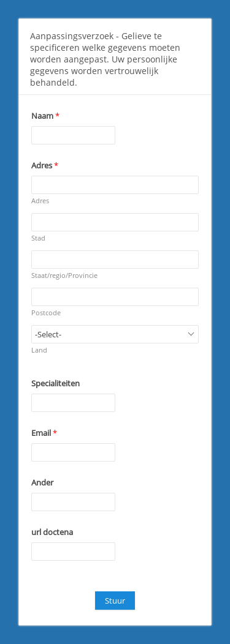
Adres (40, 200)
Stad (38, 238)
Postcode (46, 313)
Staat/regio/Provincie (64, 275)
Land (39, 350)
